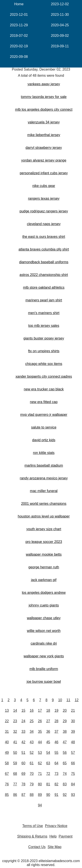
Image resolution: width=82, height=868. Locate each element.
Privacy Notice (56, 826)
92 (65, 795)
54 (48, 753)
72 (48, 774)
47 (65, 742)
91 (56, 795)
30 (73, 721)
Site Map (55, 847)
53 (40, 753)
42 (23, 742)
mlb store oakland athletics (44, 287)
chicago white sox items (44, 364)
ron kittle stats (44, 453)
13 (7, 711)
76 (7, 784)
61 (32, 763)
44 (40, 742)
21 (73, 711)
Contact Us (37, 847)
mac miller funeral (44, 491)
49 (7, 753)
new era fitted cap (44, 402)
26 (40, 721)
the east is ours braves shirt (44, 237)
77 (15, 784)
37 (56, 732)
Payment (65, 836)
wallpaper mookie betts (44, 554)
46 (56, 742)
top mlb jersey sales (44, 326)
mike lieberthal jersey (44, 135)
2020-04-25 (60, 25)
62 (40, 763)
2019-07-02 (19, 36)
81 (48, 784)
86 (15, 795)
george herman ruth (44, 567)
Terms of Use (33, 826)
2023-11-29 (19, 25)
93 (73, 795)
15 (23, 711)
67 (7, 774)
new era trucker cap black (44, 389)
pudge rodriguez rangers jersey (44, 211)
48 (73, 742)
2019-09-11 (60, 46)
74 (65, 774)
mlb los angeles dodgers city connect (44, 109)
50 (15, 753)
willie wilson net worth (44, 631)
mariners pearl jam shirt (44, 300)
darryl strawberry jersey (44, 148)
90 (48, 795)
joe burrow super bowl (44, 682)
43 (32, 742)
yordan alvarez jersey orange (44, 160)
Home (19, 4)
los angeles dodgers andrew (44, 593)
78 (23, 784)
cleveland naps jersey (44, 224)
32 (15, 732)
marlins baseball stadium (44, 465)
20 (65, 711)
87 (23, 795)
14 (15, 711)
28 (56, 721)
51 (23, 753)
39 (73, 732)
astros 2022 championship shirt (44, 275)
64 (56, 763)
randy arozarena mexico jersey (44, 478)
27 (48, 721)
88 (32, 795)
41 (15, 742)
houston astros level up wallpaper (44, 516)
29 (65, 721)
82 (56, 784)
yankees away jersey (44, 84)
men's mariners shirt (44, 313)
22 (7, 721)
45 (48, 742)
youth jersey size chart (44, 529)
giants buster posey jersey (44, 338)
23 (15, 721)
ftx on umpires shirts (44, 351)
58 (7, 763)
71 (40, 774)
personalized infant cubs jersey (44, 173)
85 (7, 795)
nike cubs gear (44, 186)
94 (40, 805)
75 (73, 774)
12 (77, 700)
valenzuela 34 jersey (44, 122)
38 (65, 732)
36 (48, 732)
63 (48, 763)
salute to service (44, 427)
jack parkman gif (44, 580)
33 (23, 732)
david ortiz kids (44, 440)
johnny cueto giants (44, 605)
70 (32, 774)
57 (73, 753)
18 (48, 711)
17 (40, 711)
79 (32, 784)
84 (73, 784)
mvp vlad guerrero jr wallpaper (44, 415)
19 (56, 711)
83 (65, 784)
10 (60, 700)
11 (68, 700)
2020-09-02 (60, 36)
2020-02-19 (19, 46)
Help (53, 836)
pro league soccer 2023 (44, 542)
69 (23, 774)
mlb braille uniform (44, 669)
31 (7, 732)
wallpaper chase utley (44, 618)
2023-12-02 (60, 4)
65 (65, 763)
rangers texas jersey (44, 198)
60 (23, 763)
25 (32, 721)
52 (32, 753)
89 (40, 795)
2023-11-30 (60, 15)
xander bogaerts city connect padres (44, 376)
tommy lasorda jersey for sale (44, 97)
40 (7, 742)
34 (32, 732)
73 (56, 774)
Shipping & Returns (32, 836)
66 (73, 763)
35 (40, 732)
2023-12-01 (19, 15)
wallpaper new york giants (44, 656)
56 (65, 753)
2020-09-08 (19, 57)
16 (32, 711)
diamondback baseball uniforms (44, 262)
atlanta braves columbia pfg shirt (44, 249)
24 (23, 721)
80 (40, 784)
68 (15, 774)
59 (15, 763)
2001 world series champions (44, 504)
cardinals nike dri (44, 643)
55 (56, 753)
